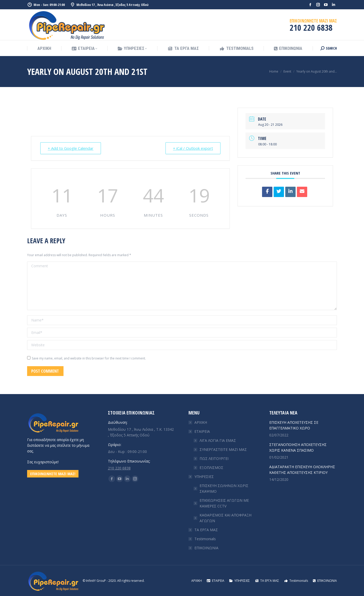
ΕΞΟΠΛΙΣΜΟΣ (211, 468)
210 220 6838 (119, 468)
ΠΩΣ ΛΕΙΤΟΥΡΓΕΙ (214, 458)
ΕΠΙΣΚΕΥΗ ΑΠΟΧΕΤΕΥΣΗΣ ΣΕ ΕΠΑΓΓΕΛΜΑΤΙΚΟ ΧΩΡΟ (294, 425)
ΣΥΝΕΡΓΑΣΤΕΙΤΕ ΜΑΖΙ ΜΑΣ (223, 449)
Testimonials (205, 539)
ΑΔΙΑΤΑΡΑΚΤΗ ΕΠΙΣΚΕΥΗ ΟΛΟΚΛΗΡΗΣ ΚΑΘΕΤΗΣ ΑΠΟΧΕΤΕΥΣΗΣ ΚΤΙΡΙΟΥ (302, 470)
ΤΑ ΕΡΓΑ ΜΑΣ (206, 530)
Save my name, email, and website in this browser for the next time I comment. (89, 358)
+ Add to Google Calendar (71, 148)
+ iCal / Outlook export (193, 148)
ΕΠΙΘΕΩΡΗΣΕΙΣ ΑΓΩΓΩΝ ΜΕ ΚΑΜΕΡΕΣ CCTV (224, 503)
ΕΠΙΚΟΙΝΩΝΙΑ (206, 548)
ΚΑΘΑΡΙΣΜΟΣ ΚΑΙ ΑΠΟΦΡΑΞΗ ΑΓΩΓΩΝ (225, 518)
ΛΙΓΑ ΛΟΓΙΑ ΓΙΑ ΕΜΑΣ (218, 440)
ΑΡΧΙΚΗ (201, 422)
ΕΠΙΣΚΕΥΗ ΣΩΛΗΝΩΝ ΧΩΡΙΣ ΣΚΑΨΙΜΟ (224, 488)
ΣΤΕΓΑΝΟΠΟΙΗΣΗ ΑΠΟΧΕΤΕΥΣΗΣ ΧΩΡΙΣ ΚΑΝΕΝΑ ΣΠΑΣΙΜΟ (298, 447)
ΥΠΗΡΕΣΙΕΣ (201, 477)
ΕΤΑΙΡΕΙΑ (200, 431)
